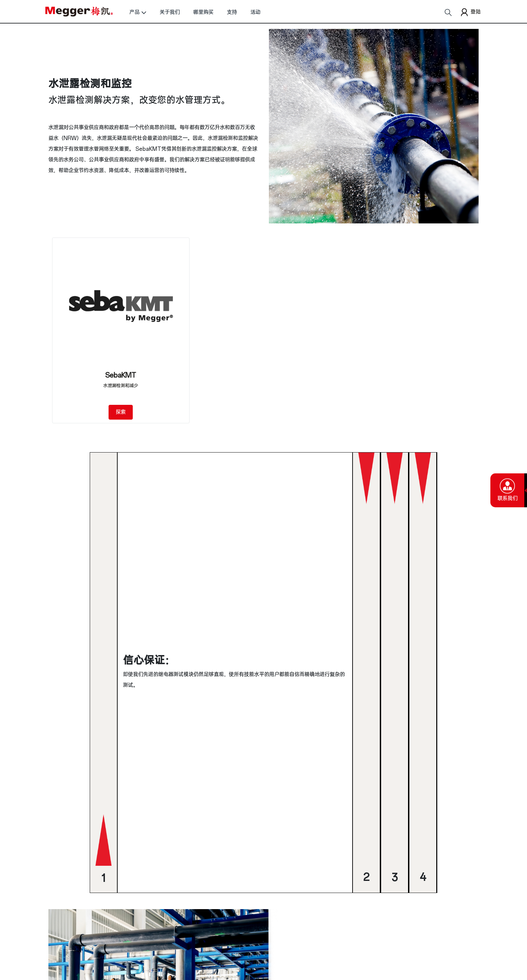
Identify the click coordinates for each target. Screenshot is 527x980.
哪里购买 (203, 12)
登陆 (470, 12)
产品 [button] (134, 12)
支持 (232, 12)
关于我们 (170, 12)
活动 (255, 12)
